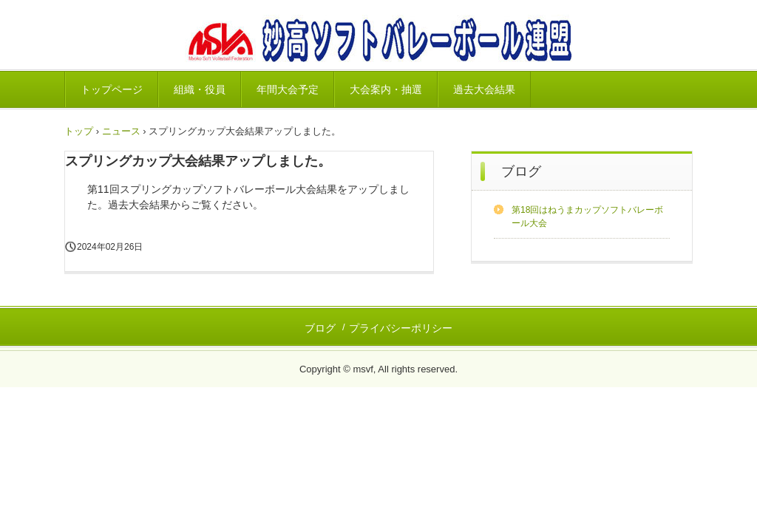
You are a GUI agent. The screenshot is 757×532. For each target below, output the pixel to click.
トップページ (112, 89)
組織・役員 (200, 89)
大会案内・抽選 (386, 89)
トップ (79, 131)
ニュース (121, 131)
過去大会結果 (484, 89)
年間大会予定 (288, 89)
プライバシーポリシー (401, 328)
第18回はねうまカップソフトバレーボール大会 (587, 216)
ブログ (521, 171)
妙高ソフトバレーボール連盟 (378, 41)
